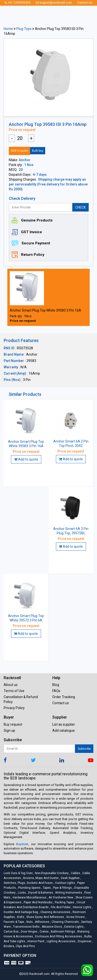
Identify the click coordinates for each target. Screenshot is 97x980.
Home (8, 29)
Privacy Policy (14, 708)
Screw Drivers (75, 917)
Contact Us (85, 3)
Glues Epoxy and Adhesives (45, 917)
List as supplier (64, 724)
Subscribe (84, 749)
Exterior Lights (74, 927)
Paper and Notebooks (38, 902)
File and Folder (60, 907)
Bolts (20, 917)
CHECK (81, 207)
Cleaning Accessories (55, 912)
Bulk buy (38, 151)
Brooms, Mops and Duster (41, 878)
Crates (44, 932)
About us (11, 685)
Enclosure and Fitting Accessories (58, 936)
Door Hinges (29, 932)
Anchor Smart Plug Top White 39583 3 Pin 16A (45, 310)
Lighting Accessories (61, 941)
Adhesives (42, 922)
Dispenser (84, 941)
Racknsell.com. (40, 974)
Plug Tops (24, 29)
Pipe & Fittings (62, 888)
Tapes (46, 888)
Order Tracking (64, 697)
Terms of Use (14, 691)
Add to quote (19, 151)
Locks (22, 893)
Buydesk (22, 844)
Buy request (13, 724)
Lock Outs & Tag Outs (19, 873)
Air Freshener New (61, 897)
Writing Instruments (68, 893)
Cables (75, 873)
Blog (56, 685)
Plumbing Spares (29, 888)
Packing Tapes (64, 902)
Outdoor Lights (65, 883)
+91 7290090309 (18, 3)
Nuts (29, 922)
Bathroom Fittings (63, 932)
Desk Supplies (70, 878)
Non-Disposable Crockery (51, 873)
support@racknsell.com (54, 3)
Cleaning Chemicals (65, 922)
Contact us (61, 703)
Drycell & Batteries (40, 893)
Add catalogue (64, 730)
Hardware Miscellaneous (29, 897)
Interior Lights (82, 907)
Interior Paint (36, 941)
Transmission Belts (26, 927)
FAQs (56, 691)
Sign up (9, 730)
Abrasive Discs (52, 927)
